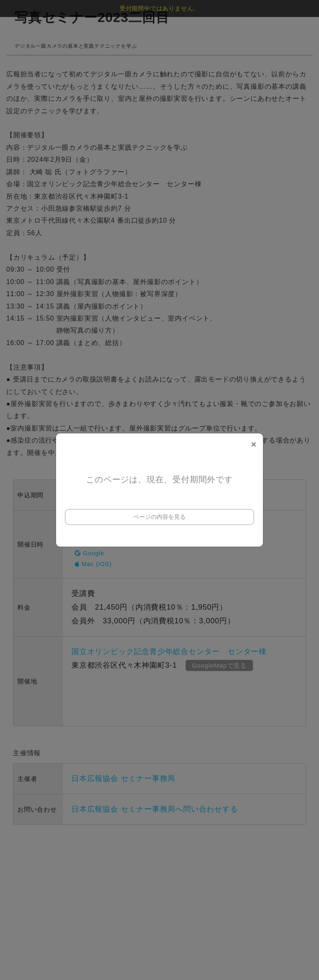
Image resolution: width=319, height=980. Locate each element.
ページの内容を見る (159, 517)
